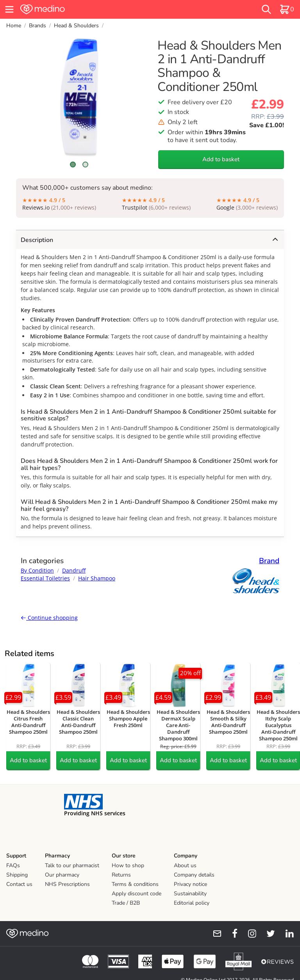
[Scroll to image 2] (85, 165)
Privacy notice (190, 884)
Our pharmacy (62, 875)
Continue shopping (49, 618)
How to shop (128, 865)
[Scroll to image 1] (73, 165)
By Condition (37, 570)
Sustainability (190, 894)
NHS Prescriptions (67, 884)
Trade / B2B (126, 903)
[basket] (287, 9)
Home (14, 26)
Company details (194, 875)
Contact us (19, 884)
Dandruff (74, 570)
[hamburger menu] (9, 9)
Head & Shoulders (76, 26)
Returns (121, 875)
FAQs (13, 865)
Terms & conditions (135, 884)
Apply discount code (137, 894)
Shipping (17, 875)
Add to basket (221, 159)
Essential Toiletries (45, 578)
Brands (37, 26)
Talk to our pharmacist (72, 865)
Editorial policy (192, 903)
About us (185, 865)
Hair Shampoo (97, 578)
